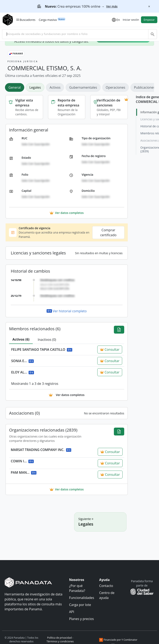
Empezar (149, 20)
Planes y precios (82, 619)
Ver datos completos (67, 489)
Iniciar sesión (131, 20)
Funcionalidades (82, 598)
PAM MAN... (24, 472)
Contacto (106, 586)
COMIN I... (22, 461)
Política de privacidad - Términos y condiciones (60, 640)
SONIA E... (22, 361)
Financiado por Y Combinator (118, 640)
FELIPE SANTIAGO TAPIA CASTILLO (42, 349)
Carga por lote (80, 605)
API (72, 612)
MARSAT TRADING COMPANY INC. (41, 450)
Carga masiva (48, 20)
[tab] (21, 340)
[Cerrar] (149, 6)
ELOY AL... (23, 372)
